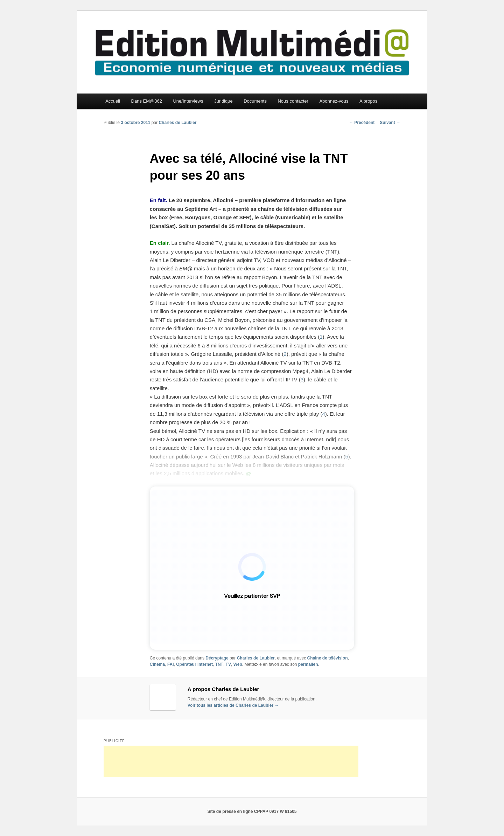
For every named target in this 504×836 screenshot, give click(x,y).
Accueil (113, 101)
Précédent (362, 123)
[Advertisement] (231, 761)
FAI (171, 664)
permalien (308, 664)
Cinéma (157, 664)
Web (238, 664)
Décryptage (217, 658)
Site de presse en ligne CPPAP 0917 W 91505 (252, 811)
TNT (219, 664)
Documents (255, 101)
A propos (368, 101)
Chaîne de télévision (327, 658)
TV (228, 664)
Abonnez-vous (334, 101)
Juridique (223, 101)
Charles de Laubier (177, 123)
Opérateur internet (194, 664)
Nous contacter (293, 101)
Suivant (390, 123)
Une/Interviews (188, 101)
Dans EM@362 (147, 101)
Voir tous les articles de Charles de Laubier (233, 705)
